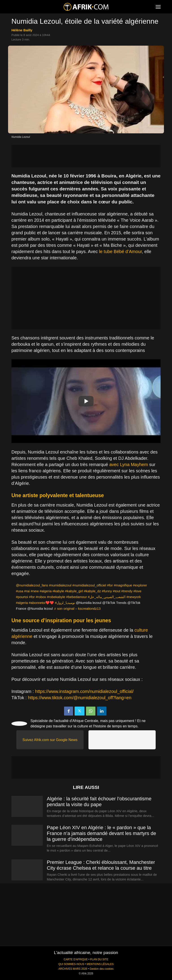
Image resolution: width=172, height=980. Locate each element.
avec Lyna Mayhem (129, 464)
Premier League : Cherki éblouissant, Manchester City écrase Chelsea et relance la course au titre (101, 865)
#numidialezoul (60, 585)
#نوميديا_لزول (65, 603)
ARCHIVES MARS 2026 (73, 969)
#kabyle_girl (74, 591)
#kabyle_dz (92, 591)
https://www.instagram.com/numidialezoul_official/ (84, 691)
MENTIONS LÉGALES (100, 964)
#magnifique (123, 585)
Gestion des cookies (102, 969)
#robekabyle (56, 597)
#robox (41, 597)
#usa (20, 591)
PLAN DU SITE (99, 959)
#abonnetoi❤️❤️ (41, 603)
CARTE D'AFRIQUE (76, 959)
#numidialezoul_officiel (89, 585)
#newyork (134, 597)
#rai (27, 591)
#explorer (140, 585)
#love (138, 591)
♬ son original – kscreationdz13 (77, 608)
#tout (117, 591)
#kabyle (58, 591)
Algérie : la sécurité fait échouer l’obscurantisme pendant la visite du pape (99, 802)
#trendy (127, 591)
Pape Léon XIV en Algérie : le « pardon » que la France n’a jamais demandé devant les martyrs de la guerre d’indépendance (101, 833)
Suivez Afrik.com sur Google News (50, 740)
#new (35, 591)
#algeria (46, 591)
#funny (107, 591)
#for (110, 585)
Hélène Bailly (22, 30)
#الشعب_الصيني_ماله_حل (107, 597)
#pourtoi (22, 597)
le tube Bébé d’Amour (120, 251)
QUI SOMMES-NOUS (71, 964)
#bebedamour (76, 597)
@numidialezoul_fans (32, 585)
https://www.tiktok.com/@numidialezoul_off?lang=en (80, 698)
